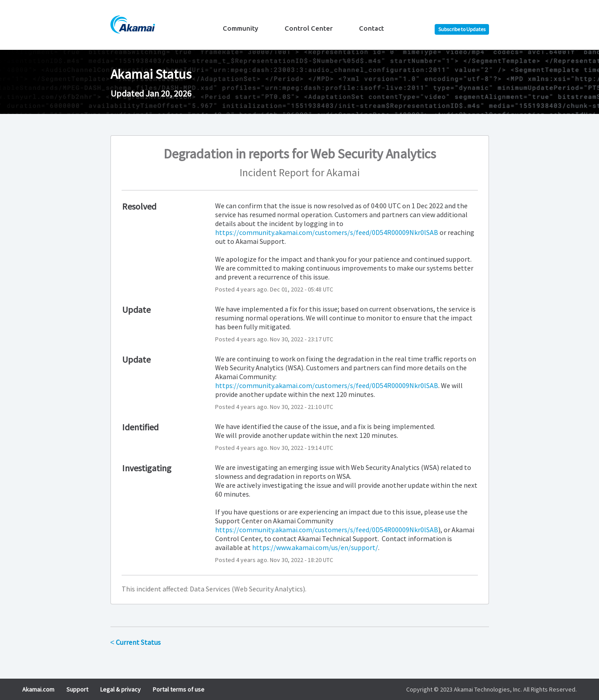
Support (77, 689)
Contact (371, 28)
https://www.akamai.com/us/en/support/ (315, 547)
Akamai (343, 172)
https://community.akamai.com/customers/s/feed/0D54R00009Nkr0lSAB (327, 232)
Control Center (309, 28)
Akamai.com (38, 689)
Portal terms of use (179, 689)
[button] (462, 29)
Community (240, 28)
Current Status (136, 642)
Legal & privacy (120, 689)
